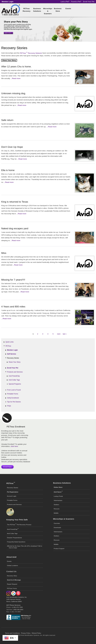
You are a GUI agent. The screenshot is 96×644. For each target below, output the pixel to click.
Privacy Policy (26, 633)
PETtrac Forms (12, 588)
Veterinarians (58, 500)
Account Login (12, 496)
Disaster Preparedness (14, 538)
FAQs (9, 406)
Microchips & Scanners (48, 11)
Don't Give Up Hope (12, 147)
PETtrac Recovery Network (31, 53)
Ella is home (8, 170)
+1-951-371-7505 (17, 607)
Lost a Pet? (65, 2)
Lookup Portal (58, 496)
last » (65, 334)
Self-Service (12, 354)
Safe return (7, 120)
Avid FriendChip (14, 376)
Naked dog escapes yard (15, 228)
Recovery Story (12, 576)
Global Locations (12, 566)
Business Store (58, 10)
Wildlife (56, 513)
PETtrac (8, 346)
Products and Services (15, 372)
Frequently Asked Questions (16, 542)
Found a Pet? (76, 2)
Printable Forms (13, 394)
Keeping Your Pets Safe (17, 520)
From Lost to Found (14, 390)
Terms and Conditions (12, 633)
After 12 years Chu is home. (16, 67)
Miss (4, 253)
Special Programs (15, 384)
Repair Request (12, 584)
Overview (57, 523)
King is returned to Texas (15, 202)
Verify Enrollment (13, 398)
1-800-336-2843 (18, 610)
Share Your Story (15, 362)
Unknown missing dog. (14, 93)
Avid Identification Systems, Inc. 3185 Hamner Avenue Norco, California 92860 (17, 599)
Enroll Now (7, 467)
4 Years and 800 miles (13, 307)
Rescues (57, 509)
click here (14, 446)
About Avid (11, 557)
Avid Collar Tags (14, 380)
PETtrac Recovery (27, 10)
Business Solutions (37, 10)
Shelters (56, 505)
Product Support (59, 549)
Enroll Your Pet (89, 2)
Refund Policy (36, 633)
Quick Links (9, 342)
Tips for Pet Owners (14, 402)
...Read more (16, 78)
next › (59, 334)
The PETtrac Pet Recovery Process (19, 524)
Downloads (57, 528)
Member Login (12, 350)
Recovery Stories (13, 358)
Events (68, 9)
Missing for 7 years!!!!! (13, 280)
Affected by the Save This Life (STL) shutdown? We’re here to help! (25, 547)
